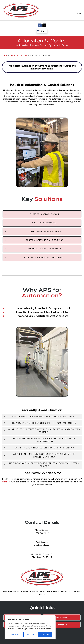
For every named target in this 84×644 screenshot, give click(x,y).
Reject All (30, 634)
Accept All (45, 634)
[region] (30, 627)
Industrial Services (19, 55)
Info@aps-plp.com (42, 545)
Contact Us (62, 625)
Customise (15, 634)
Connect (6, 482)
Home (5, 55)
